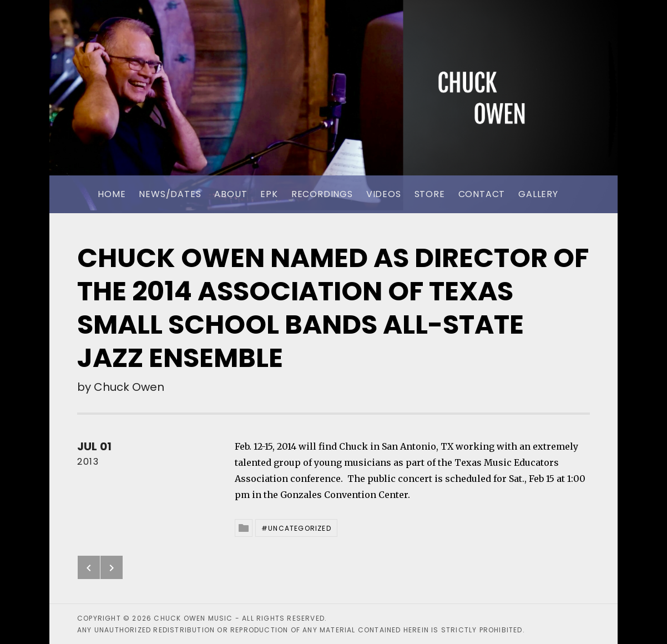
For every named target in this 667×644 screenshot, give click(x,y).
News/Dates (170, 194)
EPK (269, 194)
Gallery (538, 194)
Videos (384, 194)
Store (430, 194)
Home (112, 194)
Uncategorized (300, 528)
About (231, 194)
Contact (482, 194)
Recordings (322, 194)
